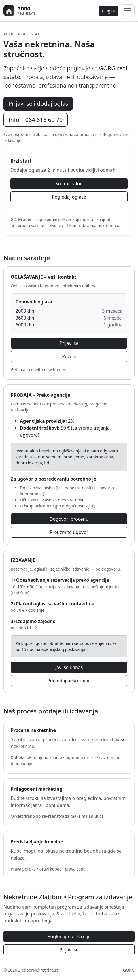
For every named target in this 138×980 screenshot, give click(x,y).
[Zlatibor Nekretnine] (30, 11)
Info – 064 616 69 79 (36, 120)
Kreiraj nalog (69, 184)
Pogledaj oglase (69, 197)
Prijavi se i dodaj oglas (38, 104)
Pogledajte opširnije (69, 936)
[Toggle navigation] (128, 11)
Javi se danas (69, 667)
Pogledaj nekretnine (69, 681)
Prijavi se (69, 343)
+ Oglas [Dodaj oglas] (108, 11)
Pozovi (69, 356)
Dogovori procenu (69, 519)
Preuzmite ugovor (69, 532)
